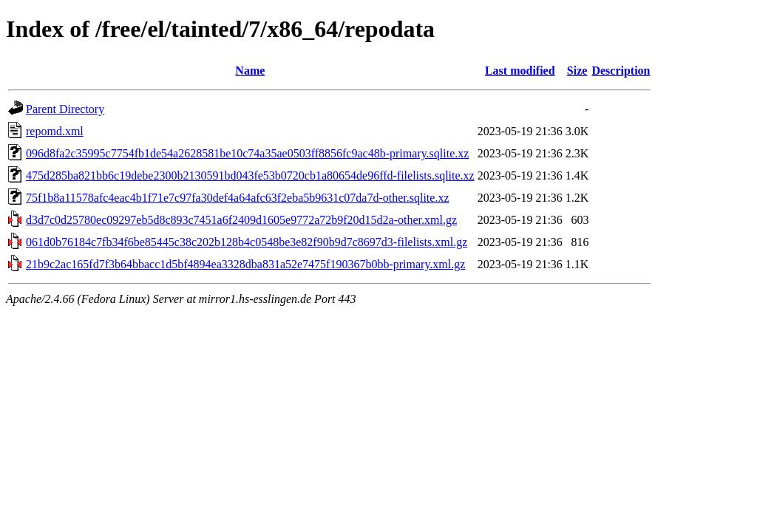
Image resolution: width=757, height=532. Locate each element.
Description (621, 71)
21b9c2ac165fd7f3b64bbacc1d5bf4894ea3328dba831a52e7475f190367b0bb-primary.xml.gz (245, 264)
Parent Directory (65, 109)
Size (577, 71)
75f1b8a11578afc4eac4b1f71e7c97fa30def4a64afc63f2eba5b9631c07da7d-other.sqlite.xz (238, 198)
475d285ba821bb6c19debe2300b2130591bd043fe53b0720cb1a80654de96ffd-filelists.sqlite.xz (250, 175)
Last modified (520, 71)
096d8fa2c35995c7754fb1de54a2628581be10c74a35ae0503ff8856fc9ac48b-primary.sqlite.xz (247, 153)
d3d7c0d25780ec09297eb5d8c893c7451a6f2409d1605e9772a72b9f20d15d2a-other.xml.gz (241, 220)
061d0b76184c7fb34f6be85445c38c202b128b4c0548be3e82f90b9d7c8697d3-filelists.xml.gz (247, 242)
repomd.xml (55, 131)
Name (250, 71)
